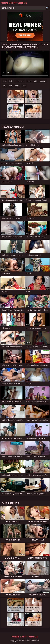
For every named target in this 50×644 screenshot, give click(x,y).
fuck (10, 81)
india (17, 86)
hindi (24, 86)
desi (11, 86)
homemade (19, 81)
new (4, 81)
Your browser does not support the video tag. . (25, 64)
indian (29, 81)
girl (36, 81)
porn (5, 86)
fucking (43, 81)
